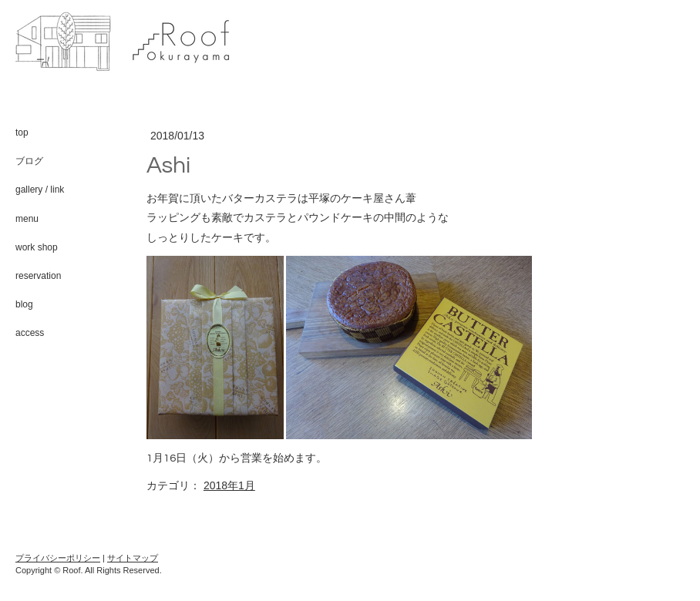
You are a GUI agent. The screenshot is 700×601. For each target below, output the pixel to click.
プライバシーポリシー (58, 558)
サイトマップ (133, 558)
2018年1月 (229, 485)
